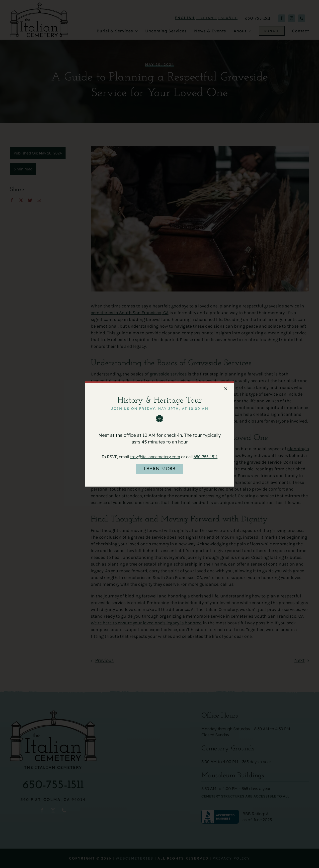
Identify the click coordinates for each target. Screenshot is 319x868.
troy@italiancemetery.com (155, 457)
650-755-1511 (206, 457)
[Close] (226, 389)
